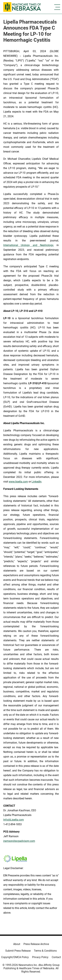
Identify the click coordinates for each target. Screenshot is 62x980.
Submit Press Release (18, 951)
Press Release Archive (36, 944)
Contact (56, 957)
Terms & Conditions (45, 951)
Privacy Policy (40, 957)
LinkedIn (37, 482)
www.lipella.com (18, 482)
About (17, 944)
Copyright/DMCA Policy (15, 957)
